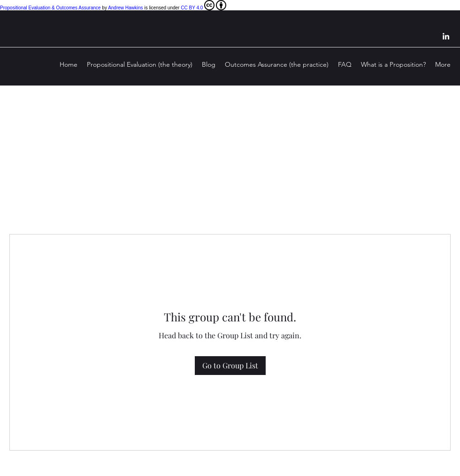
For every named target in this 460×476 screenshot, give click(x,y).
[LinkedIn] (446, 36)
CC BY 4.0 (203, 5)
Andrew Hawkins (125, 8)
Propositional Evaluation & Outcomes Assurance (50, 8)
